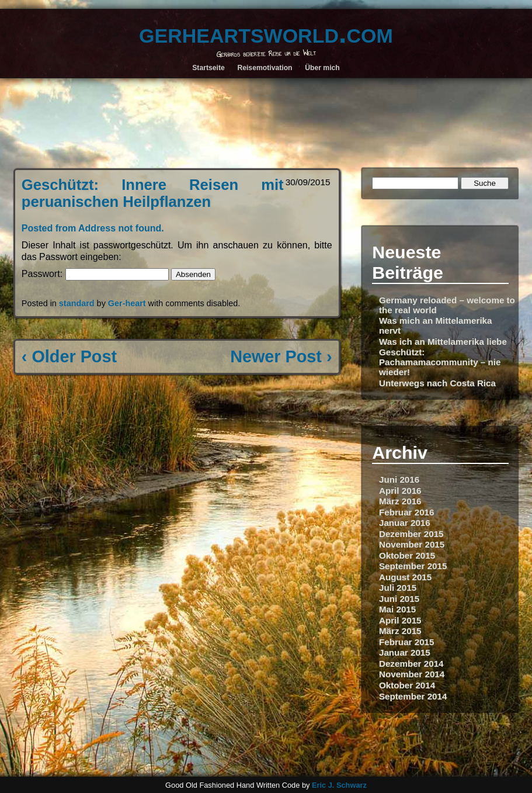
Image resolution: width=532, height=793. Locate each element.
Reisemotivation (265, 68)
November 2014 (412, 674)
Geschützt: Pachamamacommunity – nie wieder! (440, 362)
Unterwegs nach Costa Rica (437, 383)
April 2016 (400, 491)
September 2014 (413, 696)
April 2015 (400, 620)
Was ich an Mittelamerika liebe (443, 342)
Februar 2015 (407, 642)
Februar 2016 (407, 512)
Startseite (208, 68)
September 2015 (413, 566)
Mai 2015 (397, 609)
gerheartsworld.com (266, 33)
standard (77, 303)
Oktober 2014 (407, 685)
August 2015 (405, 577)
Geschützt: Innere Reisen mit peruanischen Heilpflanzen (153, 193)
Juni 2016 (399, 479)
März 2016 (400, 501)
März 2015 (400, 631)
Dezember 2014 (411, 664)
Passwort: (95, 274)
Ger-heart (127, 303)
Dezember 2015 (411, 534)
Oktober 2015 (407, 555)
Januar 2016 (405, 523)
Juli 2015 (398, 588)
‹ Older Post (69, 356)
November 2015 (412, 544)
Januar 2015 (405, 652)
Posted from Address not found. (93, 228)
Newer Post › (281, 356)
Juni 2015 (399, 599)
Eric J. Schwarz (339, 785)
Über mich (322, 68)
